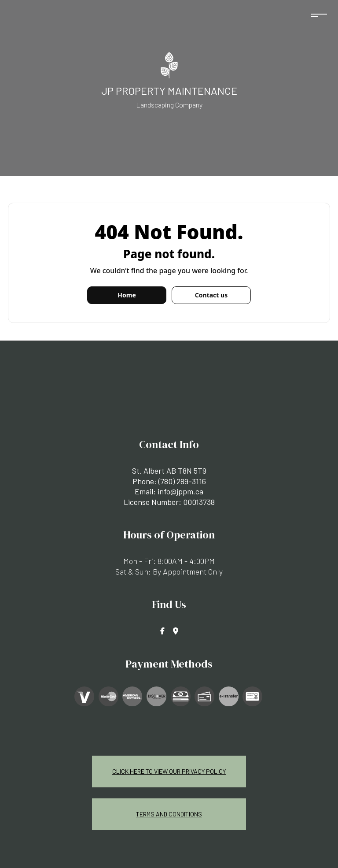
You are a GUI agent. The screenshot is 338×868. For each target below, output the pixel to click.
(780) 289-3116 (182, 481)
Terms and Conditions (169, 814)
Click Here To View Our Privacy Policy (169, 771)
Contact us (211, 295)
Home (127, 295)
